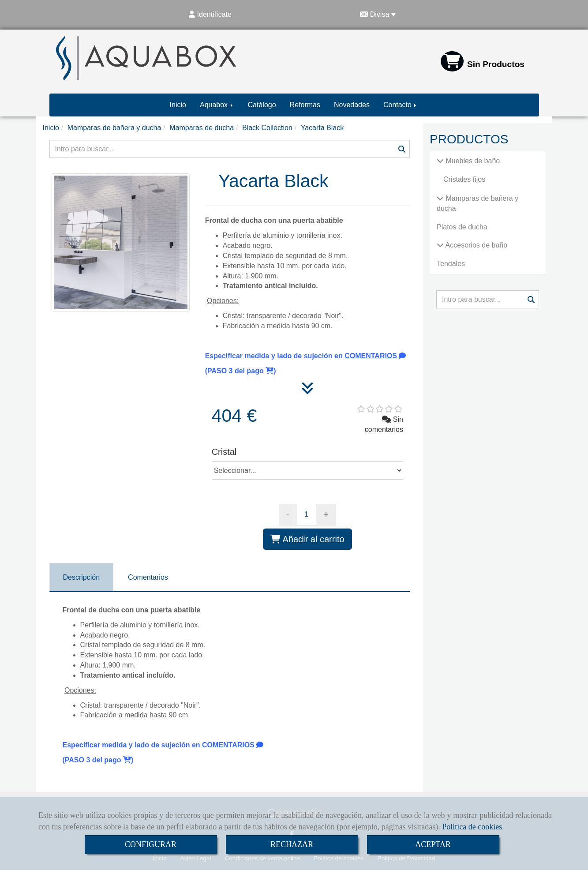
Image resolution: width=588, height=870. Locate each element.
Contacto (401, 105)
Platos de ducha (462, 227)
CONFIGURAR (151, 844)
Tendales (451, 264)
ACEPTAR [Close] (433, 844)
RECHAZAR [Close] (292, 844)
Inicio (178, 105)
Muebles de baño (472, 161)
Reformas (305, 105)
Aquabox (217, 105)
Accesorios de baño (476, 245)
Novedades (352, 105)
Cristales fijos (464, 179)
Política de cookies (472, 827)
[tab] (82, 577)
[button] (210, 15)
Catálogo (262, 105)
